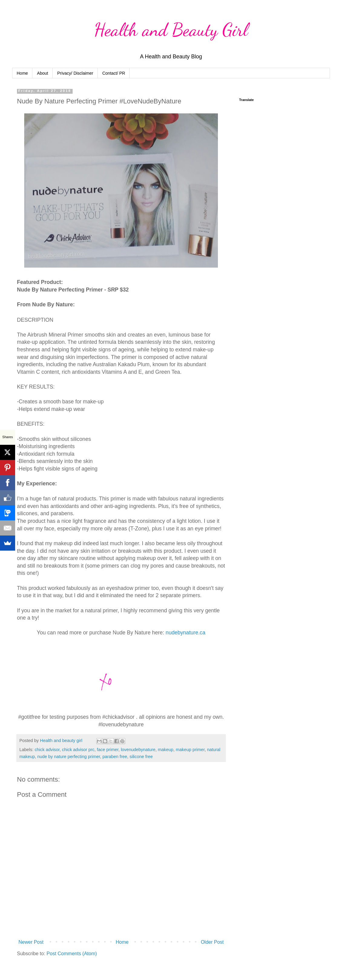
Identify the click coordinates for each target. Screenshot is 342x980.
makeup (166, 750)
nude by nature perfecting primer (69, 757)
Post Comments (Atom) (72, 954)
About (43, 73)
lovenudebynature (138, 750)
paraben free (115, 757)
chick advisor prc (78, 750)
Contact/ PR (114, 73)
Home (22, 73)
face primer (108, 750)
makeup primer (190, 750)
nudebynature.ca (185, 633)
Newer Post (31, 942)
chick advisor (47, 750)
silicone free (141, 757)
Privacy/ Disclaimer (75, 73)
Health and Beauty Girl (171, 30)
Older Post (212, 942)
